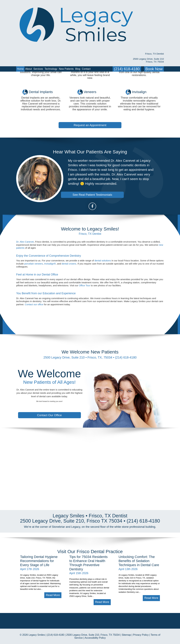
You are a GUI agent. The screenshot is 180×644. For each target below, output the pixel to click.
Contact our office (34, 320)
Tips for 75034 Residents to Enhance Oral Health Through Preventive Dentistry (88, 548)
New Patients (66, 27)
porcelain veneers (34, 279)
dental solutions (103, 276)
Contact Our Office (49, 415)
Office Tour (85, 301)
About (29, 27)
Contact (86, 27)
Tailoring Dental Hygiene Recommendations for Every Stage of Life (39, 546)
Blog (78, 27)
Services (38, 27)
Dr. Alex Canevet (25, 257)
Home (20, 27)
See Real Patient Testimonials (92, 210)
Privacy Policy (141, 635)
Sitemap (126, 635)
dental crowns (69, 279)
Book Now (154, 27)
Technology (51, 27)
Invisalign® (50, 279)
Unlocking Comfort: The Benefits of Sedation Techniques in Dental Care (139, 546)
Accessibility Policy (95, 638)
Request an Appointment (90, 110)
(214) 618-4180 (127, 27)
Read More (53, 580)
